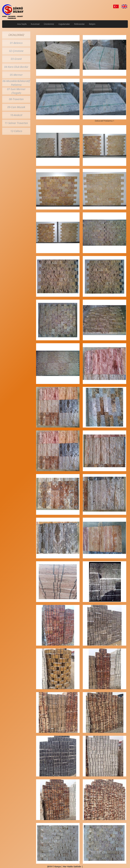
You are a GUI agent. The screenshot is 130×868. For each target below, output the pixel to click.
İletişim (92, 24)
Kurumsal (35, 24)
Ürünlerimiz (49, 24)
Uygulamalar (64, 24)
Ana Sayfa (22, 24)
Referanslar (79, 24)
